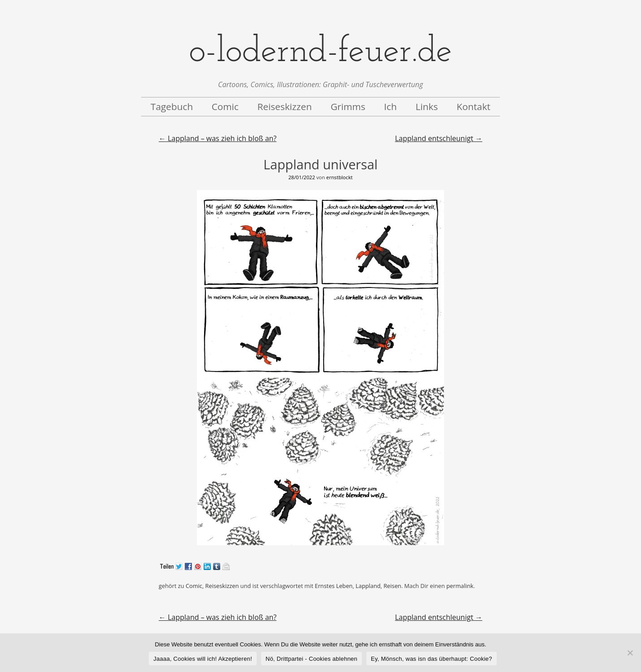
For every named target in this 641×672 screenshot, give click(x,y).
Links (427, 106)
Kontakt (474, 106)
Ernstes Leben (334, 586)
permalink (460, 586)
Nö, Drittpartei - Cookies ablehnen (312, 659)
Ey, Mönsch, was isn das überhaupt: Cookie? (432, 659)
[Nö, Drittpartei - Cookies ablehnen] (630, 653)
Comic (225, 106)
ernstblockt (340, 177)
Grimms (348, 106)
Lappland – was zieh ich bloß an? (218, 138)
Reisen (392, 586)
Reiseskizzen (284, 106)
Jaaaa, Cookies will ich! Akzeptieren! (203, 659)
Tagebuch (172, 106)
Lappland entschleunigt (439, 138)
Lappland (368, 586)
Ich (390, 106)
